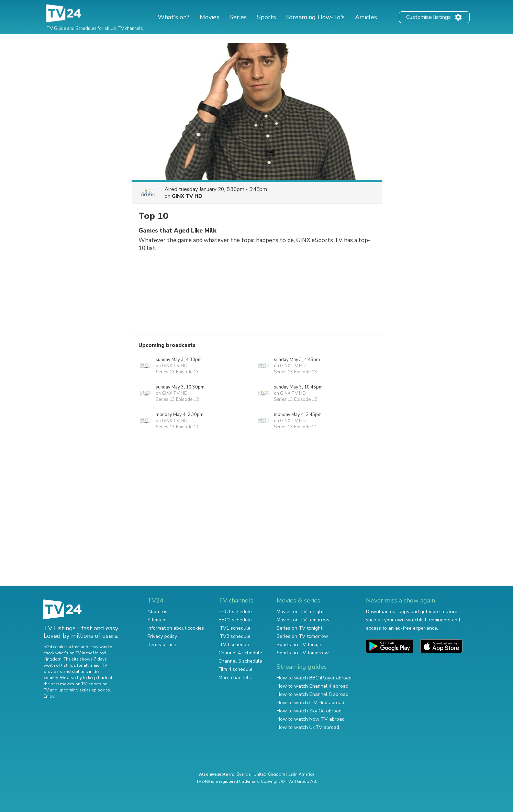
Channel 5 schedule (240, 661)
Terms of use (162, 645)
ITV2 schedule (235, 636)
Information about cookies (176, 628)
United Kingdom (269, 774)
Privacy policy (162, 636)
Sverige (244, 774)
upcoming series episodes (84, 690)
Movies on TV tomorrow (303, 620)
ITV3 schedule (235, 645)
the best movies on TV (65, 684)
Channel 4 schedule (240, 653)
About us (157, 612)
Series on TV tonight (299, 628)
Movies (209, 17)
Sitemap (156, 620)
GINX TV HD (187, 196)
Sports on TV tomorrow (303, 653)
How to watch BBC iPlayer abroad (314, 678)
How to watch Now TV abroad (311, 719)
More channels (235, 678)
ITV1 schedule (235, 628)
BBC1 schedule (235, 612)
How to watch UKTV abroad (308, 727)
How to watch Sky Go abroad (309, 711)
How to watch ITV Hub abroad (310, 703)
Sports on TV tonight (300, 645)
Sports (266, 17)
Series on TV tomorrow (302, 636)
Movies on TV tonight (300, 612)
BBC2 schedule (235, 620)
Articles (366, 17)
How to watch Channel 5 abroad (313, 694)
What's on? (174, 17)
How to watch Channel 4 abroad (313, 686)
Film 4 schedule (236, 669)
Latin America (301, 774)
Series (238, 17)
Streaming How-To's (315, 17)
